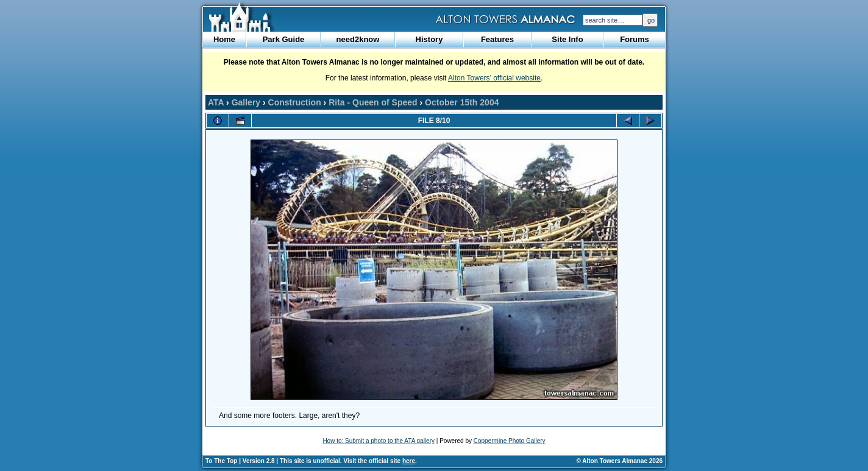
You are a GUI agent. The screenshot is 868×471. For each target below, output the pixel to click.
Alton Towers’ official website (494, 78)
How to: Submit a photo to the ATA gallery (379, 441)
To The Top (221, 461)
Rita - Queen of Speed (373, 102)
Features (497, 39)
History (429, 39)
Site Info (567, 39)
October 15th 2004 (462, 102)
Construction (295, 102)
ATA (216, 102)
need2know (358, 39)
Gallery (246, 102)
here (409, 461)
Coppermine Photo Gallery (510, 441)
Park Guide (284, 39)
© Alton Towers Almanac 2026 (620, 461)
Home (224, 39)
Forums (635, 39)
